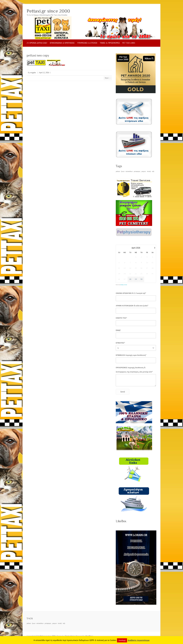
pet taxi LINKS (129, 43)
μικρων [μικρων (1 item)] (144, 171)
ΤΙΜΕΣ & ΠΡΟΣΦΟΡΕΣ (110, 43)
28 (130, 279)
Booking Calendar (124, 285)
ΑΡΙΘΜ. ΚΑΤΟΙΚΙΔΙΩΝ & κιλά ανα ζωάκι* (132, 306)
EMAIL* (118, 330)
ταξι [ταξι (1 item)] (153, 171)
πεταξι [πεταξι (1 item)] (149, 171)
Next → (108, 78)
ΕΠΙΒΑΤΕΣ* (120, 343)
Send (123, 392)
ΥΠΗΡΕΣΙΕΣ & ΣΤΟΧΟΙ (87, 43)
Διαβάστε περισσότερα (138, 640)
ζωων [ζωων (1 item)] (123, 171)
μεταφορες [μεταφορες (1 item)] (137, 171)
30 (141, 279)
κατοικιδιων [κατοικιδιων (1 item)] (129, 171)
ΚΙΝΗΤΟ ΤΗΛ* (121, 318)
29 (136, 279)
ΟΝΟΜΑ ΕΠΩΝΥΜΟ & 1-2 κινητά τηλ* (131, 293)
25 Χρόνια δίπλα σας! (37, 43)
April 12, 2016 (44, 73)
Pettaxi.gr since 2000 (48, 11)
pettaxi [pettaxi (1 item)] (118, 171)
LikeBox (121, 521)
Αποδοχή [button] (122, 640)
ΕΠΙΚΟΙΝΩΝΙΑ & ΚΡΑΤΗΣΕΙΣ (62, 43)
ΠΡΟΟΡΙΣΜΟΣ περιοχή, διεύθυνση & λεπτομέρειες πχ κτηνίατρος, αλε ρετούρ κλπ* (134, 370)
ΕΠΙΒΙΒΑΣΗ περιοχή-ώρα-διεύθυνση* (131, 355)
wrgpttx (33, 73)
